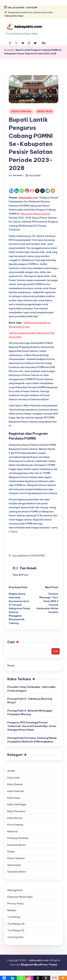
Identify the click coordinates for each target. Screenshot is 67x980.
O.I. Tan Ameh (24, 568)
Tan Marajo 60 (16, 930)
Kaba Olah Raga (17, 804)
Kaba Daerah (15, 784)
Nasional (12, 831)
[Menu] (44, 43)
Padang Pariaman (18, 838)
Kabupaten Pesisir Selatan (36, 214)
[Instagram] (27, 191)
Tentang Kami (15, 937)
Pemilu (11, 852)
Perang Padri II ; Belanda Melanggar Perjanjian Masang (30, 712)
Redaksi (12, 910)
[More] (53, 191)
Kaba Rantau (15, 818)
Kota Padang (15, 825)
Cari (11, 642)
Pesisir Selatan (21, 111)
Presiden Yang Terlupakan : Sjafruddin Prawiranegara (31, 689)
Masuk (11, 665)
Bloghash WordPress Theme (39, 965)
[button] (20, 575)
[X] (37, 191)
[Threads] (42, 191)
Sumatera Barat (17, 872)
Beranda (9, 50)
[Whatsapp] (22, 191)
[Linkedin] (17, 191)
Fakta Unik (13, 778)
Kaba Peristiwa (16, 811)
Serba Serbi (45, 111)
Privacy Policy (16, 903)
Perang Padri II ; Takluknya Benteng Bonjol (30, 701)
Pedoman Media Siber (20, 897)
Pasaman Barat (16, 845)
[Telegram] (48, 191)
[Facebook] (11, 191)
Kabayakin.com (28, 198)
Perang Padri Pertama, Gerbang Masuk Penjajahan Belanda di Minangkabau (32, 740)
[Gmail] (32, 191)
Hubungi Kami (15, 890)
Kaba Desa (14, 798)
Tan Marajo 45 (16, 924)
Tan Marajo (14, 917)
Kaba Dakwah (16, 791)
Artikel (11, 771)
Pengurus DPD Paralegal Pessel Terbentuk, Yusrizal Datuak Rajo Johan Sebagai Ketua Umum (32, 726)
